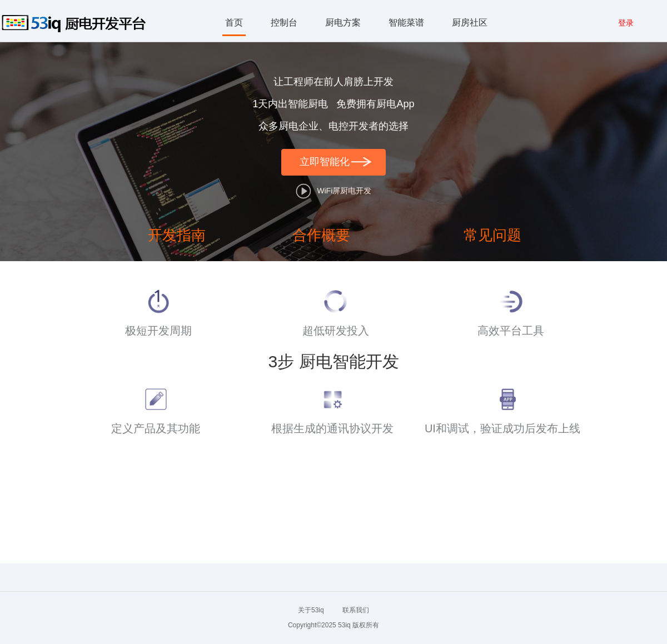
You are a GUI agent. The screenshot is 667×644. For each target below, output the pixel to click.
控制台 (284, 23)
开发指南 (177, 235)
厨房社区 (470, 23)
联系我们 (356, 610)
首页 (234, 23)
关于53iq (311, 610)
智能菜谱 (406, 23)
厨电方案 (343, 23)
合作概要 (321, 235)
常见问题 (492, 235)
